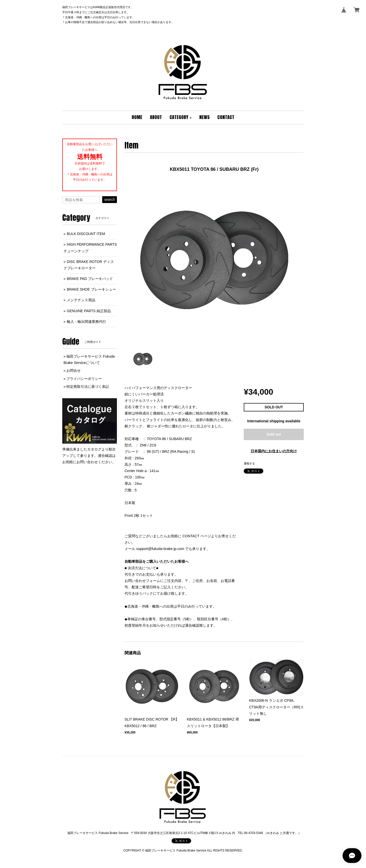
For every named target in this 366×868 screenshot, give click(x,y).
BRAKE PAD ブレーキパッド (90, 279)
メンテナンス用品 (81, 300)
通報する (249, 463)
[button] (181, 118)
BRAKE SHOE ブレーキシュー (91, 289)
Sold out (274, 434)
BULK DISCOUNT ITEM (86, 234)
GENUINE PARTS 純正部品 (89, 311)
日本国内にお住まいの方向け (274, 451)
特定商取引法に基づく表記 (88, 387)
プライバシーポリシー (84, 379)
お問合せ (73, 371)
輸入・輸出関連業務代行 (86, 322)
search (110, 199)
